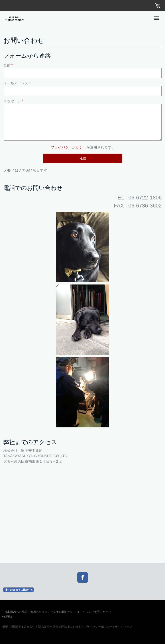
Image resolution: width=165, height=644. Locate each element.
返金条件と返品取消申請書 (41, 627)
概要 (5, 627)
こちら (84, 612)
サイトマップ (123, 627)
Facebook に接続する (18, 590)
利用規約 (16, 627)
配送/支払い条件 (71, 627)
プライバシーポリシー (69, 147)
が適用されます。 (83, 147)
